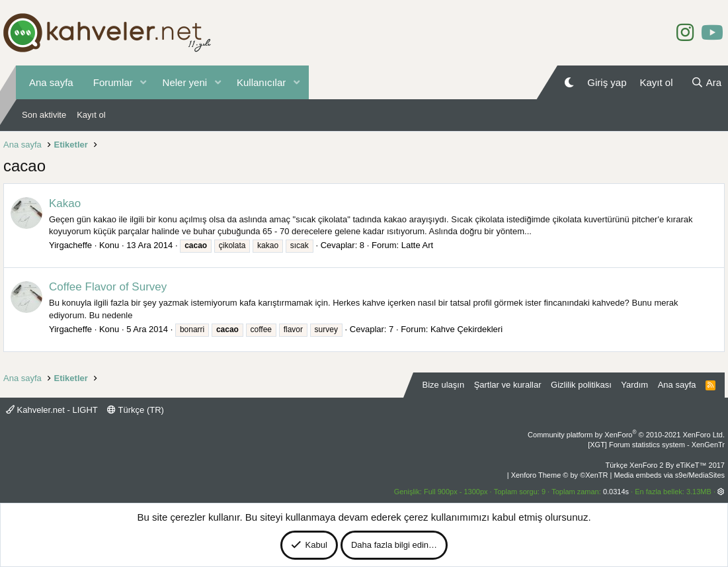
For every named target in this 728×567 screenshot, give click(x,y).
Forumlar (113, 82)
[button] (143, 82)
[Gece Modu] (569, 82)
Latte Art (417, 245)
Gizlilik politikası (581, 385)
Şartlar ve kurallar (508, 385)
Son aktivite (44, 115)
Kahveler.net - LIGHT (52, 410)
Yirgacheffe (70, 245)
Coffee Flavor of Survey (108, 287)
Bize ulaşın (444, 385)
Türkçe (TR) (136, 410)
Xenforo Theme (560, 475)
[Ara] (706, 82)
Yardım (634, 385)
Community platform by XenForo (626, 435)
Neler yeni (185, 82)
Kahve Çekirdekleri (466, 329)
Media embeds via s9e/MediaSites (669, 475)
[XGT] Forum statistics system (656, 445)
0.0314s (616, 492)
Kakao (65, 203)
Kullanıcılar (261, 82)
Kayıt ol (91, 115)
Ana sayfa (51, 82)
